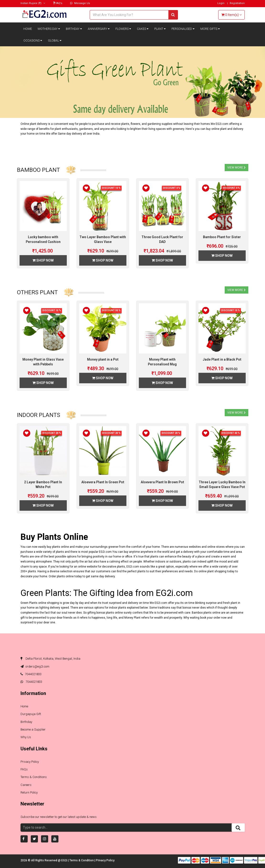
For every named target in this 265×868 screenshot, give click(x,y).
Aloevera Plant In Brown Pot (162, 482)
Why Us (26, 737)
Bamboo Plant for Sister (222, 237)
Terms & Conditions (34, 777)
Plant (160, 29)
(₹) (33, 3)
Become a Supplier (33, 729)
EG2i (65, 860)
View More (236, 168)
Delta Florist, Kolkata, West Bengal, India (50, 659)
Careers (26, 785)
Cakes (143, 29)
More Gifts (210, 29)
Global (55, 41)
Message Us (80, 3)
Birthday (74, 29)
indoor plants (118, 608)
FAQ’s (58, 3)
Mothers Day (49, 29)
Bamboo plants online (206, 613)
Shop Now (43, 260)
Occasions (33, 41)
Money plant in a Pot (103, 359)
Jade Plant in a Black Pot (222, 359)
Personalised (183, 29)
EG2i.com (105, 552)
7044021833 (31, 674)
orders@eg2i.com (35, 666)
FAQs (24, 769)
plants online (65, 576)
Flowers (123, 29)
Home (28, 29)
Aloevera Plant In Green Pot (103, 482)
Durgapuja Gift (31, 714)
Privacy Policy (30, 761)
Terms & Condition (82, 860)
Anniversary (99, 29)
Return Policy (29, 792)
